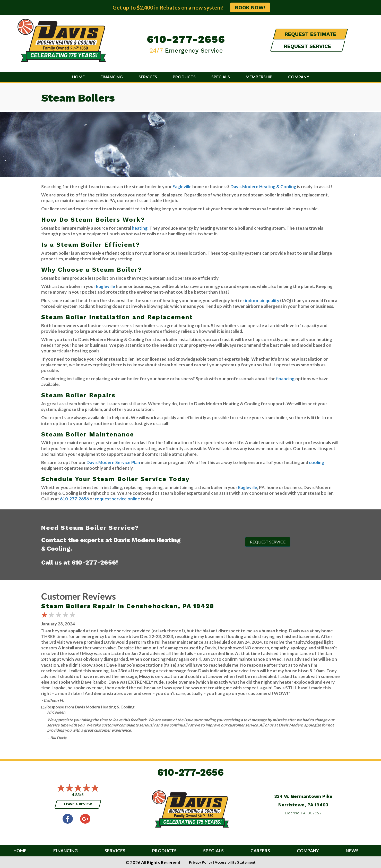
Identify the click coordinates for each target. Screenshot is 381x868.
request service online (118, 499)
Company (299, 77)
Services (148, 77)
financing (285, 379)
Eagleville (182, 187)
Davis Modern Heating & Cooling (263, 187)
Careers (260, 851)
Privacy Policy (201, 862)
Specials (221, 77)
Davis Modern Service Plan (113, 462)
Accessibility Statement (235, 862)
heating (140, 228)
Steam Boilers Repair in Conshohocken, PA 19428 (128, 606)
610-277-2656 (186, 39)
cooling (317, 462)
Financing (112, 77)
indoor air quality (262, 300)
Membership (259, 77)
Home (78, 77)
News (352, 851)
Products (184, 77)
